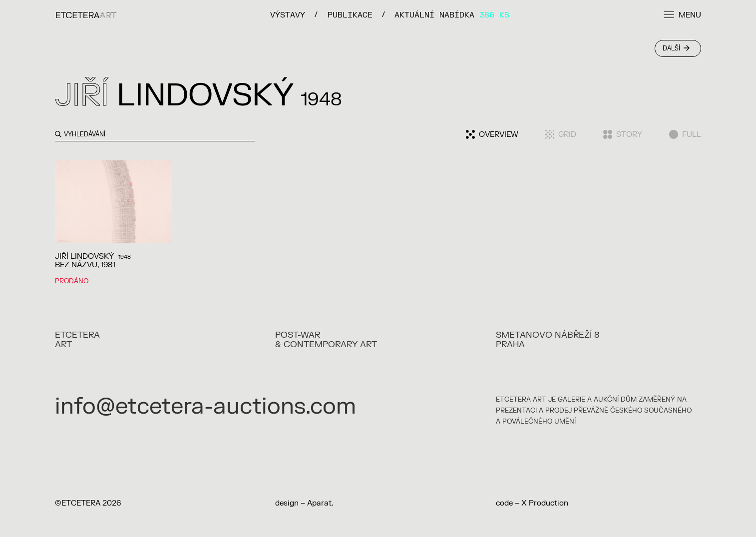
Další (676, 48)
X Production (545, 503)
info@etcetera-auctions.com (205, 406)
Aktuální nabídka (452, 15)
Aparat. (320, 503)
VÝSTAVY (288, 15)
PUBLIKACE (350, 15)
